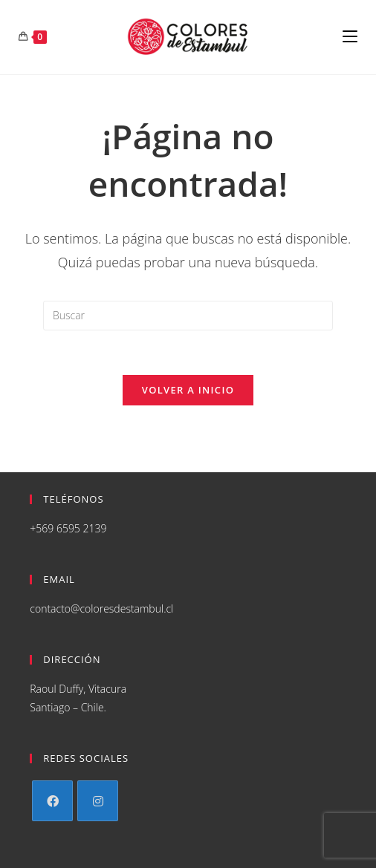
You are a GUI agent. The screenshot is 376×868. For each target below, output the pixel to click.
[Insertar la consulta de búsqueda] (188, 316)
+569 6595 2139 (68, 528)
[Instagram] (98, 801)
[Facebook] (52, 801)
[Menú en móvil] (350, 37)
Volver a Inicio (188, 390)
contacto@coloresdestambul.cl (101, 608)
